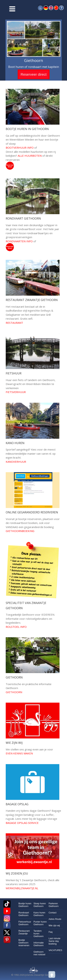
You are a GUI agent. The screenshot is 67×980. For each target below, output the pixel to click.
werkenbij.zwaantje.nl (22, 888)
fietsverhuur (16, 392)
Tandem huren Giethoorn (39, 934)
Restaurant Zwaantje (24, 932)
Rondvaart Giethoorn (24, 914)
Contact (53, 913)
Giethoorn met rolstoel (39, 953)
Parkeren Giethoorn (54, 905)
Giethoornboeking (20, 531)
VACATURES (55, 950)
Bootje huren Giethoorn (25, 905)
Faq (51, 932)
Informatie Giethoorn (39, 944)
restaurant (14, 323)
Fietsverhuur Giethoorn (25, 923)
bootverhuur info (20, 148)
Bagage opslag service (22, 823)
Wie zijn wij (54, 925)
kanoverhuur (16, 462)
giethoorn (14, 692)
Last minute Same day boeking (54, 941)
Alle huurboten (30, 156)
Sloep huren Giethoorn (40, 905)
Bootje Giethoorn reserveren (24, 943)
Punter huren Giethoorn (40, 923)
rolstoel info (16, 627)
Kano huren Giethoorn (39, 914)
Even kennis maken (19, 753)
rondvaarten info (19, 241)
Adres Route (55, 919)
